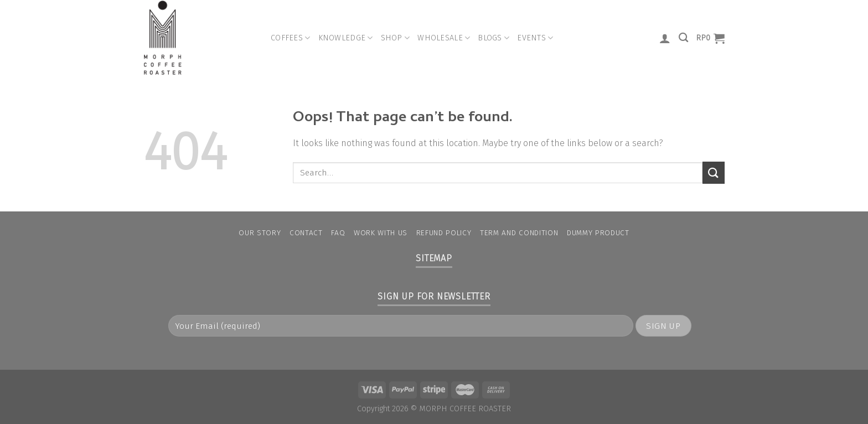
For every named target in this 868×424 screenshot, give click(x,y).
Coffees (291, 38)
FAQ (338, 233)
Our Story (260, 233)
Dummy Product (598, 233)
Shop (396, 38)
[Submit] (714, 172)
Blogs (494, 38)
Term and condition (519, 233)
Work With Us (381, 233)
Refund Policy (444, 233)
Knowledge (346, 38)
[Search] (683, 38)
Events (535, 38)
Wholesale (444, 38)
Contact (306, 233)
